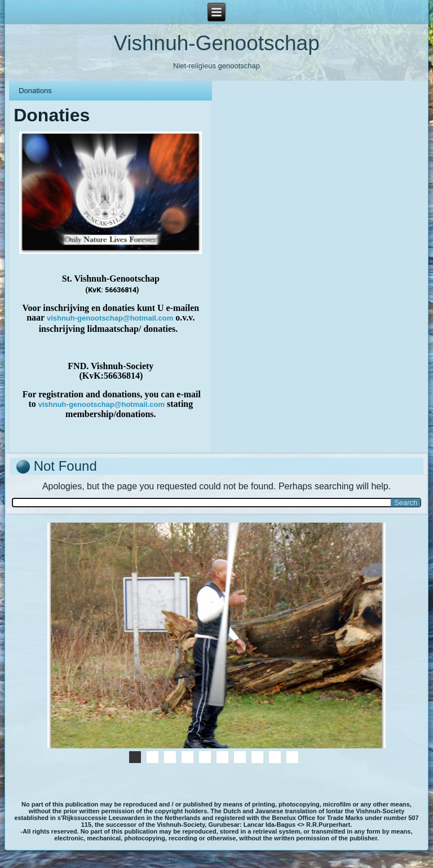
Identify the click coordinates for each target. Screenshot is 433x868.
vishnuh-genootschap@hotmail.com (110, 318)
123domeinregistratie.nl (199, 859)
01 (170, 757)
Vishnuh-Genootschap (216, 43)
